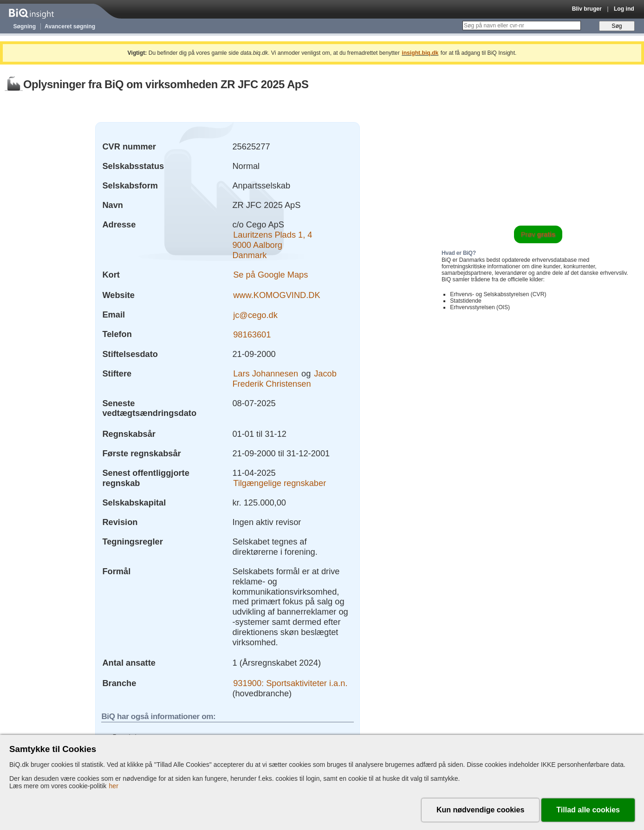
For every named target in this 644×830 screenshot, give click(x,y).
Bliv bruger (587, 9)
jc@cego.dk (255, 314)
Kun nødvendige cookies (480, 810)
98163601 (252, 334)
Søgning (25, 26)
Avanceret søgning (70, 26)
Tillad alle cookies (588, 810)
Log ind (624, 9)
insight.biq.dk (420, 53)
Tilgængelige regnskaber (280, 483)
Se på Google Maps (270, 275)
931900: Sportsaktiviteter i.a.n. (290, 683)
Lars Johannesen (266, 373)
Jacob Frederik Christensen (284, 379)
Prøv (538, 234)
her (114, 786)
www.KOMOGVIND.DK (276, 295)
